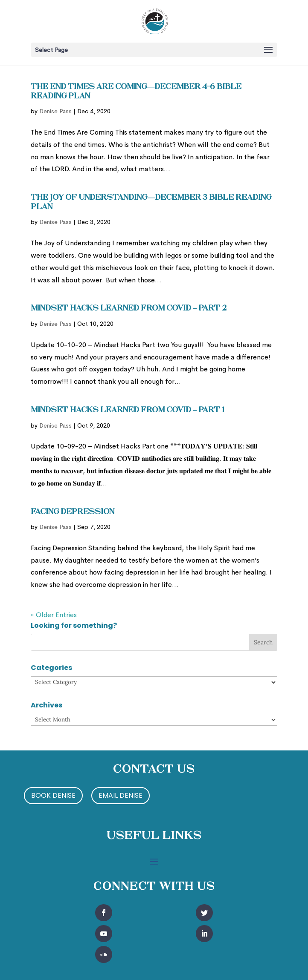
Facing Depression (73, 512)
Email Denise (121, 795)
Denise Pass (55, 111)
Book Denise (53, 795)
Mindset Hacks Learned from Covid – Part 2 (129, 309)
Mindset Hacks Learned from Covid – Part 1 (128, 410)
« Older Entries (54, 615)
